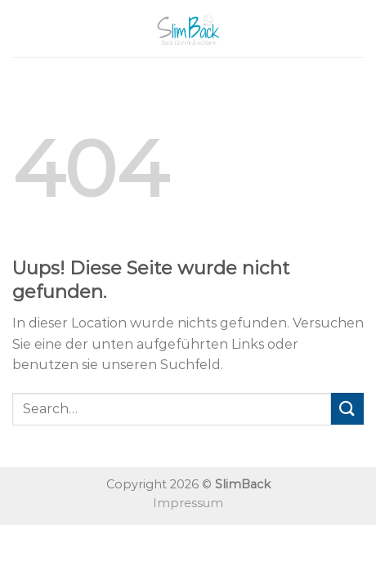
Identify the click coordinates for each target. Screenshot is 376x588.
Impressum (188, 503)
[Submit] (347, 409)
